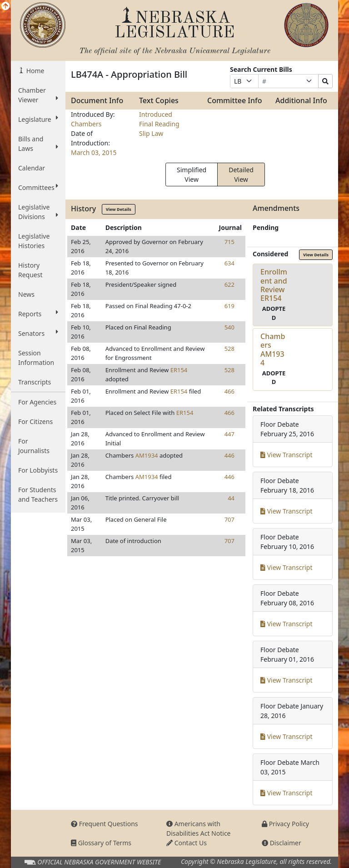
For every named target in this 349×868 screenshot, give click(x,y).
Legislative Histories (34, 241)
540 (229, 327)
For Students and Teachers (38, 494)
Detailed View (241, 175)
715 (229, 242)
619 (229, 306)
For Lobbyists (38, 470)
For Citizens (35, 422)
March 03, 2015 (94, 152)
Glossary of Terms (101, 843)
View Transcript (287, 455)
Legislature (38, 119)
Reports (38, 314)
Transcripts (35, 382)
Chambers (86, 124)
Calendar (32, 168)
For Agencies (37, 402)
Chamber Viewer (38, 95)
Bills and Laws (38, 144)
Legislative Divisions (38, 212)
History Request (30, 270)
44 (231, 498)
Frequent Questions (105, 824)
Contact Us (187, 843)
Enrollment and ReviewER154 (274, 285)
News (26, 294)
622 (229, 284)
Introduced (156, 114)
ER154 (179, 370)
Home (34, 71)
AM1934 (147, 455)
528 (229, 349)
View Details (119, 209)
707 (229, 519)
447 (229, 434)
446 (229, 455)
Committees (38, 187)
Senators (38, 333)
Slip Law (151, 133)
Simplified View (192, 175)
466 (229, 391)
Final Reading (159, 124)
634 (229, 263)
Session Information (36, 358)
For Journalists (34, 446)
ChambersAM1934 (273, 349)
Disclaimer (282, 843)
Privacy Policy (285, 824)
